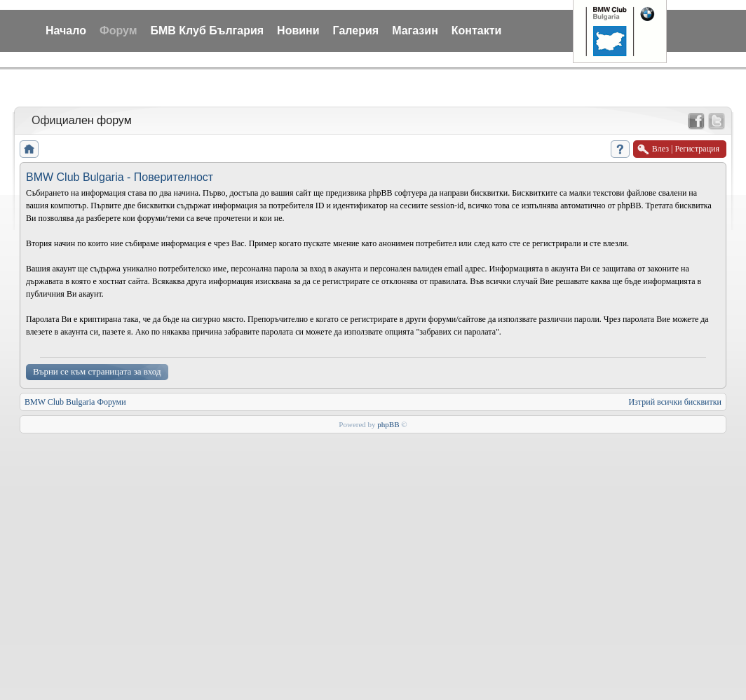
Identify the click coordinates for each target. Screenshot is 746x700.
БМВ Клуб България (207, 31)
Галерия (356, 31)
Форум (118, 31)
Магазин (415, 31)
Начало (66, 31)
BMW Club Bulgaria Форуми (75, 402)
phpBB (388, 424)
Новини (298, 31)
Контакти (477, 31)
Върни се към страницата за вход (97, 371)
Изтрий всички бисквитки (675, 402)
